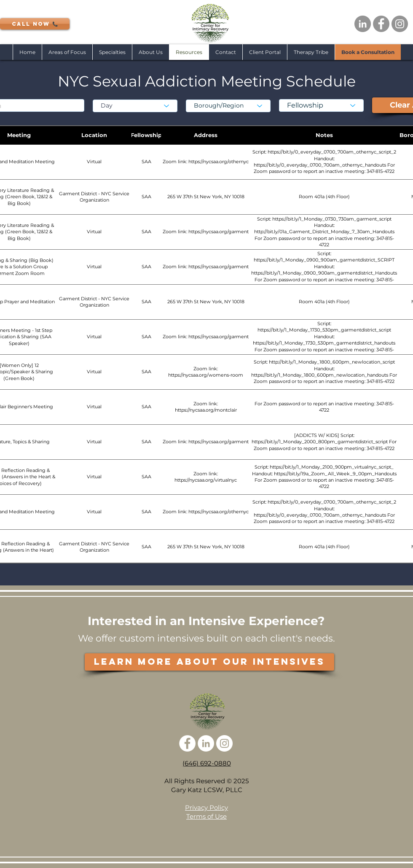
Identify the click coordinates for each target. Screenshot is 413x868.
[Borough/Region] (228, 106)
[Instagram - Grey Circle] (400, 24)
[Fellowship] (321, 105)
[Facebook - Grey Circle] (381, 24)
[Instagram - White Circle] (224, 743)
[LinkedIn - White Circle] (206, 743)
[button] (112, 52)
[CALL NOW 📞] (35, 24)
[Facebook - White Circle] (187, 743)
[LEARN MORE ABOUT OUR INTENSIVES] (209, 662)
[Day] (135, 106)
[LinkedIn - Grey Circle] (363, 24)
